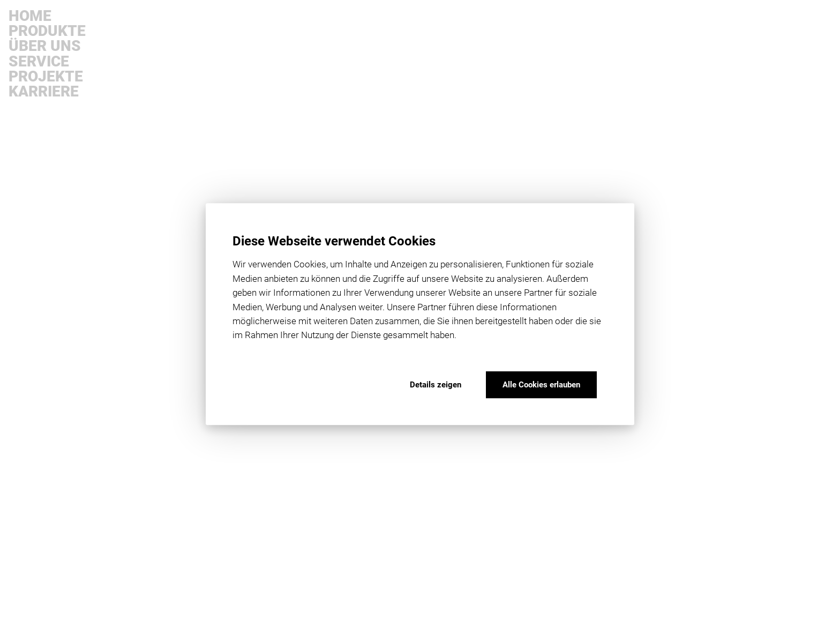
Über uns (45, 46)
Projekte (46, 77)
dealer (140, 81)
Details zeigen (436, 385)
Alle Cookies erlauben (541, 385)
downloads (33, 584)
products (145, 69)
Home (30, 16)
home (139, 56)
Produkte (47, 31)
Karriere (44, 92)
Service (39, 62)
